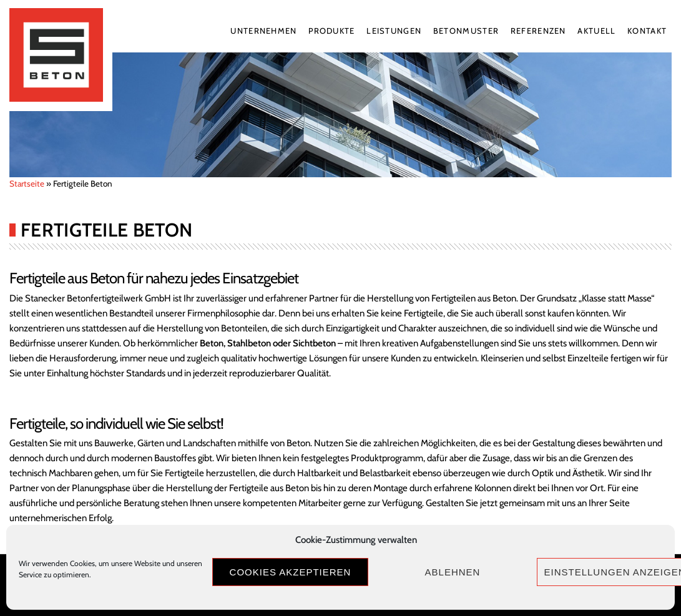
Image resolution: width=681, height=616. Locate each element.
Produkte (331, 31)
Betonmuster (466, 31)
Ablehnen (453, 572)
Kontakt (647, 31)
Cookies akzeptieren (291, 572)
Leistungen (394, 31)
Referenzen (538, 31)
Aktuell (596, 31)
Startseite (27, 183)
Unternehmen (263, 31)
